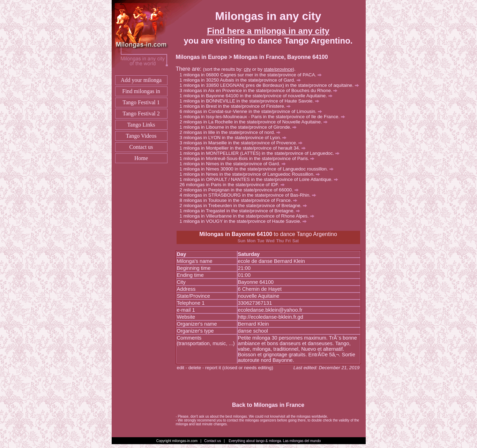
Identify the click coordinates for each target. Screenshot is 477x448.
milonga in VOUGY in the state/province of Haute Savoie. (245, 221)
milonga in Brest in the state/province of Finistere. (237, 106)
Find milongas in (141, 91)
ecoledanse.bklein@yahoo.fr (270, 310)
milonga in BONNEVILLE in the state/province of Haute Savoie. (251, 101)
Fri (288, 241)
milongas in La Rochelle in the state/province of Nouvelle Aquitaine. (256, 122)
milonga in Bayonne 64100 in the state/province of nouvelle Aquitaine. (258, 96)
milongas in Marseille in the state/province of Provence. (243, 143)
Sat (296, 241)
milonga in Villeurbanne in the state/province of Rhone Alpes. (249, 216)
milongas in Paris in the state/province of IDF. (235, 185)
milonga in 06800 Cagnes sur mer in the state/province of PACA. (253, 75)
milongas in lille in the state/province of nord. (232, 132)
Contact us (141, 147)
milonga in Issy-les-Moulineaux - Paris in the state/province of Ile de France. (264, 117)
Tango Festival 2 (141, 113)
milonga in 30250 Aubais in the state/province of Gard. (242, 80)
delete (195, 368)
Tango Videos (141, 136)
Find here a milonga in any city (268, 31)
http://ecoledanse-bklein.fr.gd (271, 317)
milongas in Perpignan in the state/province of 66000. (241, 190)
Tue (261, 241)
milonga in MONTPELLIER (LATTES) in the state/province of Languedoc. (262, 153)
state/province (278, 69)
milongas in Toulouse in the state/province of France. (241, 200)
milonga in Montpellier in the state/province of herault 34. (245, 148)
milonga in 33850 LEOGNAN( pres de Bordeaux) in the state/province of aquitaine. (271, 85)
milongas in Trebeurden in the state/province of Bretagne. (245, 206)
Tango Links (141, 125)
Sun (242, 241)
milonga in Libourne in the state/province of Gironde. (240, 127)
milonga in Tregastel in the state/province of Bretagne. (242, 211)
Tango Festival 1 (141, 102)
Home (141, 158)
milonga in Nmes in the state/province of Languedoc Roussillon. (252, 174)
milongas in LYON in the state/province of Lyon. (235, 138)
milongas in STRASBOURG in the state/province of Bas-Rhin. (250, 195)
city (247, 69)
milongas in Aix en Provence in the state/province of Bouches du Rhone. (261, 90)
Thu (280, 241)
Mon (251, 241)
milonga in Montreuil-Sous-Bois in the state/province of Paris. (249, 158)
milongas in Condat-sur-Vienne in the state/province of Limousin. (253, 111)
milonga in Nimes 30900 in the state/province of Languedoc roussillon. (259, 169)
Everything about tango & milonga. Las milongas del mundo (275, 441)
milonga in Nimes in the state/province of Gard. (235, 164)
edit (181, 368)
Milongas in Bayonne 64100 (236, 234)
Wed (270, 241)
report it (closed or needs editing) (239, 368)
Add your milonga (141, 80)
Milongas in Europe (202, 57)
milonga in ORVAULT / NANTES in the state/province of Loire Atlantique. (261, 179)
